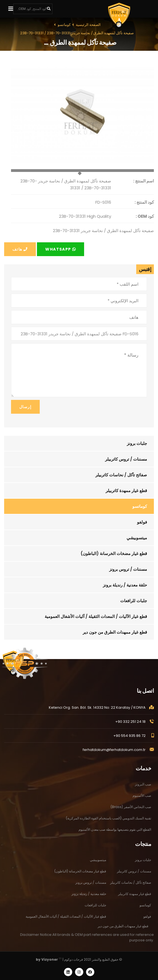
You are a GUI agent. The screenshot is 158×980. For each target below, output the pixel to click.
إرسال (25, 407)
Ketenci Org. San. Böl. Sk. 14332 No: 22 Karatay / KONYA (97, 712)
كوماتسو (140, 506)
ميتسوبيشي (137, 538)
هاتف (20, 249)
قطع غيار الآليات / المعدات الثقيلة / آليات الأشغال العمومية (96, 616)
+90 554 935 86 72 (129, 740)
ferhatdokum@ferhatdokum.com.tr (114, 754)
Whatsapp (61, 249)
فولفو (142, 522)
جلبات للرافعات (134, 601)
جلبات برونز (137, 443)
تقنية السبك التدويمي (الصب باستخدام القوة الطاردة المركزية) (109, 823)
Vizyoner (50, 959)
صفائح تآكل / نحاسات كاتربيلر (121, 475)
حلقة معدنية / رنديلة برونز (125, 585)
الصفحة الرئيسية (88, 25)
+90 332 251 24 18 (130, 726)
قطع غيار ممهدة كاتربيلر (126, 491)
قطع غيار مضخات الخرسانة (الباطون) (114, 553)
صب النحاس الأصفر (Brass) (131, 812)
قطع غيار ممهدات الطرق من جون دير (115, 632)
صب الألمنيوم (142, 801)
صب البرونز (143, 789)
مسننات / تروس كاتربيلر (126, 459)
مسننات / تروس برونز (128, 569)
